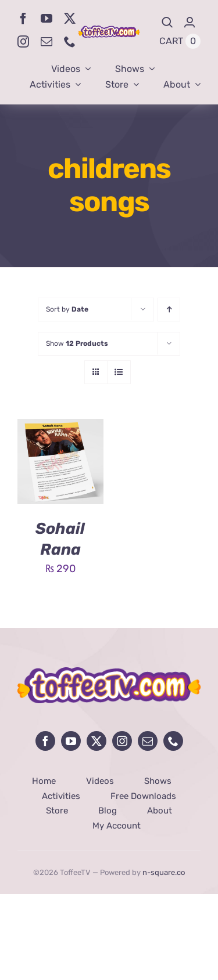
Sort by (67, 309)
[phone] (70, 42)
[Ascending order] (169, 310)
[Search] (167, 22)
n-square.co (164, 872)
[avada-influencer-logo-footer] (109, 672)
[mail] (47, 42)
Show (77, 343)
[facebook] (23, 19)
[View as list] (119, 372)
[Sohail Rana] (60, 428)
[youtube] (47, 19)
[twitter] (70, 19)
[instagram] (23, 42)
